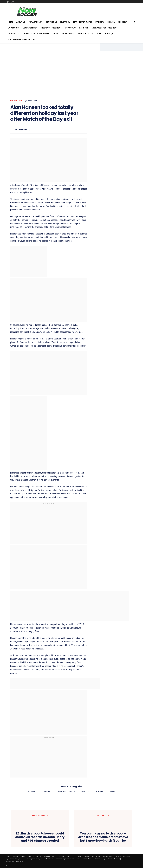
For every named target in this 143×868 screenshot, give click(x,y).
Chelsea (111, 22)
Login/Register (30, 28)
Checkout (123, 22)
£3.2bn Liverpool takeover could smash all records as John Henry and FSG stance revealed (40, 837)
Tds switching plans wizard (36, 34)
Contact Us (51, 22)
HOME (10, 22)
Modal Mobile (68, 34)
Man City (100, 22)
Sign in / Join (10, 2)
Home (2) (109, 34)
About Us (21, 22)
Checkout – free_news (51, 28)
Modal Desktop (86, 34)
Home (56, 34)
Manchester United (83, 22)
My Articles (13, 34)
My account (14, 28)
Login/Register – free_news (105, 28)
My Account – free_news (77, 28)
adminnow (22, 130)
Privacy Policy (35, 22)
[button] (134, 22)
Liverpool (65, 22)
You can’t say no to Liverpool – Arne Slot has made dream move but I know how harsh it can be (103, 837)
